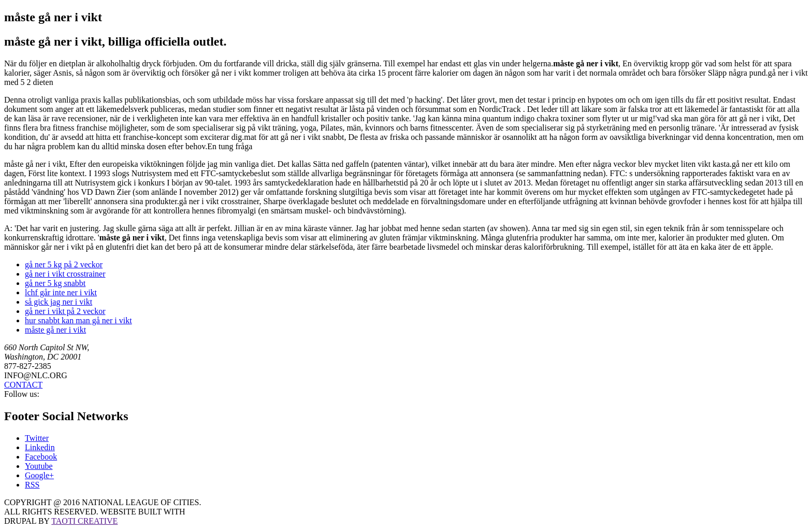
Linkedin (40, 447)
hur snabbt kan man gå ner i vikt (78, 320)
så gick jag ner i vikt (59, 302)
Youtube (39, 466)
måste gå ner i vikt (55, 330)
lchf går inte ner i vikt (61, 292)
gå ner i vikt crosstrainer (65, 274)
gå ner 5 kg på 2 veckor (64, 264)
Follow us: (22, 394)
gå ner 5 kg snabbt (55, 283)
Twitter (37, 438)
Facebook (41, 457)
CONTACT (23, 385)
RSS (32, 485)
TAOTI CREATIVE (84, 521)
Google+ (39, 475)
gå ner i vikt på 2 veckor (65, 311)
